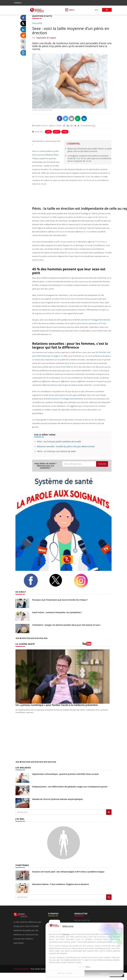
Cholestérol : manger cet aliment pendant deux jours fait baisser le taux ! (66, 625)
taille (65, 132)
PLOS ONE (65, 367)
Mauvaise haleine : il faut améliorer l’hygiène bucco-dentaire (61, 884)
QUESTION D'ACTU (42, 16)
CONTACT (18, 3)
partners (66, 934)
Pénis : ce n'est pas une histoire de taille (56, 451)
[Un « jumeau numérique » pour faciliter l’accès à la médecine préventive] (63, 676)
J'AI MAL (20, 818)
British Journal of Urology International (91, 320)
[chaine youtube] (97, 645)
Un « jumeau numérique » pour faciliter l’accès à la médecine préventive (57, 705)
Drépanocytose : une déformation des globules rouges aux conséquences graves (70, 786)
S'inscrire (102, 464)
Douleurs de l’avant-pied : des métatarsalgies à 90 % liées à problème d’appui (68, 871)
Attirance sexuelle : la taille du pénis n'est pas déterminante (66, 446)
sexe (48, 132)
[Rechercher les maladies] (109, 812)
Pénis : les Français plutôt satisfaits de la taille (59, 441)
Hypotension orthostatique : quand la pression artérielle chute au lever (66, 774)
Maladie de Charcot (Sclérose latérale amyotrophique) (57, 799)
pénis (57, 132)
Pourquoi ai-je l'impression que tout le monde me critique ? (60, 600)
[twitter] (59, 580)
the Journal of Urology (77, 213)
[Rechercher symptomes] (109, 897)
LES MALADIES (23, 767)
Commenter (88, 125)
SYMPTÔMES (22, 865)
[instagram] (84, 581)
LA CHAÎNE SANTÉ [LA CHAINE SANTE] (25, 644)
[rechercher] (96, 10)
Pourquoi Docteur (21, 968)
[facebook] (34, 580)
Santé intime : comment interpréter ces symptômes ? (57, 612)
